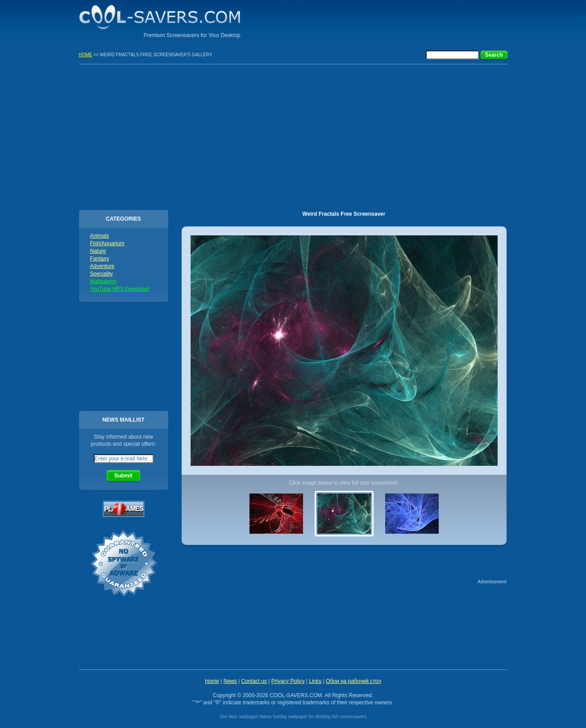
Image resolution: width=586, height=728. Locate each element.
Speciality (102, 274)
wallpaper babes (256, 717)
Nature (98, 251)
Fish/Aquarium (107, 243)
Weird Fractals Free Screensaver (344, 214)
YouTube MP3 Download (120, 289)
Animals (100, 236)
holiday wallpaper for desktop (302, 717)
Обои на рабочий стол (353, 681)
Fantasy (100, 259)
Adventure (102, 266)
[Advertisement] (403, 20)
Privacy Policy (288, 681)
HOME (86, 55)
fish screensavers (349, 717)
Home (212, 681)
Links (315, 681)
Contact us (254, 681)
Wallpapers (104, 281)
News (230, 681)
